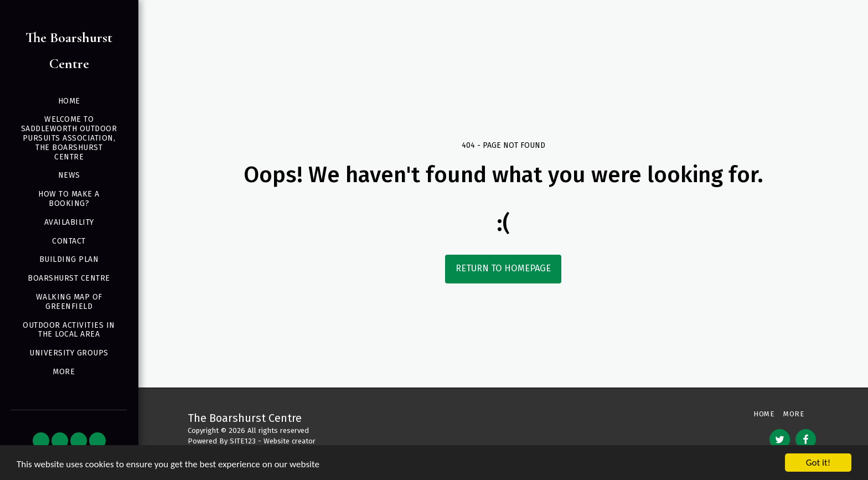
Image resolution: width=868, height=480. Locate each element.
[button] (41, 441)
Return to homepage (503, 268)
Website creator (290, 441)
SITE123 (243, 441)
